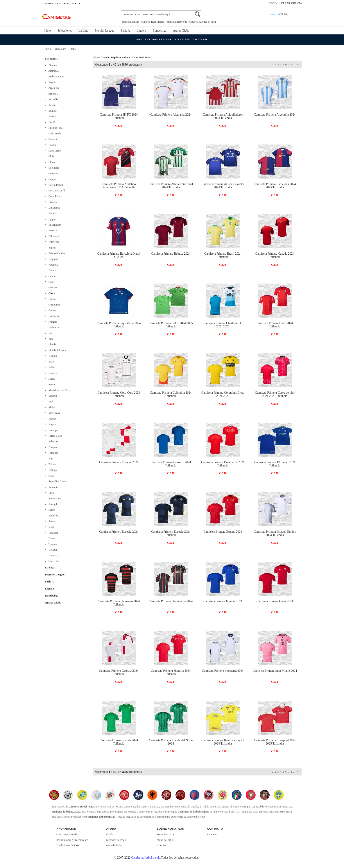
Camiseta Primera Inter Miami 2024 (275, 671)
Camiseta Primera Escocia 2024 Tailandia (171, 533)
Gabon (51, 276)
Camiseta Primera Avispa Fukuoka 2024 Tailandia (223, 186)
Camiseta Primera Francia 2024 (223, 601)
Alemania (53, 71)
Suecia (51, 521)
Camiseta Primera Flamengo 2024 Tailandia (119, 603)
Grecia (51, 299)
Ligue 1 (141, 31)
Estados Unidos (56, 253)
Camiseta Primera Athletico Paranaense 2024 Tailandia (119, 186)
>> (298, 64)
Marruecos (53, 413)
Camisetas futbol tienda (146, 858)
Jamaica (52, 373)
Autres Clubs (181, 31)
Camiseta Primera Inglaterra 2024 (223, 671)
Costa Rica (54, 196)
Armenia (52, 94)
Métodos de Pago (116, 840)
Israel (51, 362)
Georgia (52, 288)
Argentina (53, 88)
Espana (52, 248)
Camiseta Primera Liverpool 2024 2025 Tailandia (275, 742)
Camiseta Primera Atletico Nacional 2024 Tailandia (171, 186)
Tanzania (53, 533)
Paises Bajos (54, 436)
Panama (52, 447)
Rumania (53, 487)
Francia (52, 270)
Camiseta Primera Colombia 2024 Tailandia (171, 394)
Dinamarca (54, 208)
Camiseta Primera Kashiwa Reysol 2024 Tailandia (223, 742)
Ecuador (52, 213)
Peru (50, 459)
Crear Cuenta (291, 3)
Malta (51, 407)
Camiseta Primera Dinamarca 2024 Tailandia (223, 464)
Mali (50, 402)
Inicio (47, 31)
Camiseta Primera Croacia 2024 (119, 462)
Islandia (52, 356)
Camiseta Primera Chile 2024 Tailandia (275, 325)
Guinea (52, 310)
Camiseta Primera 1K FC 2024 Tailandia (119, 116)
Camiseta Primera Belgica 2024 (171, 254)
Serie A (125, 31)
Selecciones (65, 31)
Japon (51, 379)
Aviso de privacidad (67, 834)
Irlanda (52, 345)
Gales (51, 282)
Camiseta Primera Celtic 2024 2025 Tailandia (171, 325)
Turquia (52, 544)
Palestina (53, 441)
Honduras (53, 316)
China (51, 162)
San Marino (54, 498)
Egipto (51, 219)
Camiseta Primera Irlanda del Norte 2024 (171, 742)
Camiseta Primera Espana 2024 (223, 532)
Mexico (52, 419)
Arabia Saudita (56, 77)
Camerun (53, 139)
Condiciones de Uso (67, 845)
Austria (52, 105)
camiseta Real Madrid (153, 22)
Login (273, 3)
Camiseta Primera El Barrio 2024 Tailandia (275, 464)
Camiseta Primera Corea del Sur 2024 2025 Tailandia (275, 394)
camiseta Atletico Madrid (203, 22)
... (293, 64)
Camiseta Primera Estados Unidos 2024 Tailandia (275, 533)
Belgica (52, 111)
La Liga (83, 31)
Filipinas (52, 259)
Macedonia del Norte (59, 390)
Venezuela (53, 561)
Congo (51, 179)
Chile (51, 156)
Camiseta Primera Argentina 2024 (275, 115)
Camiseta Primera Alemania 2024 (171, 115)
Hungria (52, 322)
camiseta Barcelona (177, 22)
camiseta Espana (130, 22)
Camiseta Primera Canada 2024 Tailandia (275, 255)
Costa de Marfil (56, 191)
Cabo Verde (54, 134)
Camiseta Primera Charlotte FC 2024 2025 (223, 325)
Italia (51, 367)
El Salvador (54, 225)
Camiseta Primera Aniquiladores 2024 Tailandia (223, 116)
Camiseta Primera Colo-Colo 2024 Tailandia (119, 394)
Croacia (52, 202)
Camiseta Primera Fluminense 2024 (171, 601)
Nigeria (52, 424)
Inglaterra (53, 327)
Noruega (52, 430)
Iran (50, 339)
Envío (110, 834)
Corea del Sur (55, 185)
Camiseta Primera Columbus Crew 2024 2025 (223, 394)
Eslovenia (53, 242)
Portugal (52, 470)
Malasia (52, 396)
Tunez (51, 538)
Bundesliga (159, 31)
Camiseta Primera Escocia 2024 (119, 532)
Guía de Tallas (114, 845)
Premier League (105, 31)
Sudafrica (53, 516)
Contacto (212, 834)
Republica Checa (57, 481)
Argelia (52, 82)
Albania (52, 65)
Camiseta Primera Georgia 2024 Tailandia (119, 672)
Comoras (53, 173)
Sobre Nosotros (166, 834)
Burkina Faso (55, 128)
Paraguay (53, 453)
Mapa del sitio (165, 840)
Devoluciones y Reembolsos (72, 840)
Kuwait (52, 384)
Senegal (52, 504)
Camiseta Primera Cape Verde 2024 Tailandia (119, 325)
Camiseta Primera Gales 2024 (275, 601)
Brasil (51, 122)
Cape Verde (54, 151)
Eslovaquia (54, 236)
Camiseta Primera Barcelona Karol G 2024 (119, 255)
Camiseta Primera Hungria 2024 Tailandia (171, 672)
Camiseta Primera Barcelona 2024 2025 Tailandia (275, 186)
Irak (50, 333)
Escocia (52, 230)
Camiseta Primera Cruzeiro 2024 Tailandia (171, 464)
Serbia (51, 510)
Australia (53, 99)
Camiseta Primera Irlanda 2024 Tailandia (119, 742)
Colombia (53, 168)
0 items (275, 14)
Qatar (51, 476)
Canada (52, 145)
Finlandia (53, 265)
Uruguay (52, 555)
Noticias (161, 845)
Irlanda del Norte (57, 350)
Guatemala (54, 305)
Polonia (52, 464)
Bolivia (52, 116)
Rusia (51, 493)
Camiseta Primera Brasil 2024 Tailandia (223, 255)
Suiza (51, 527)
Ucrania (52, 550)
